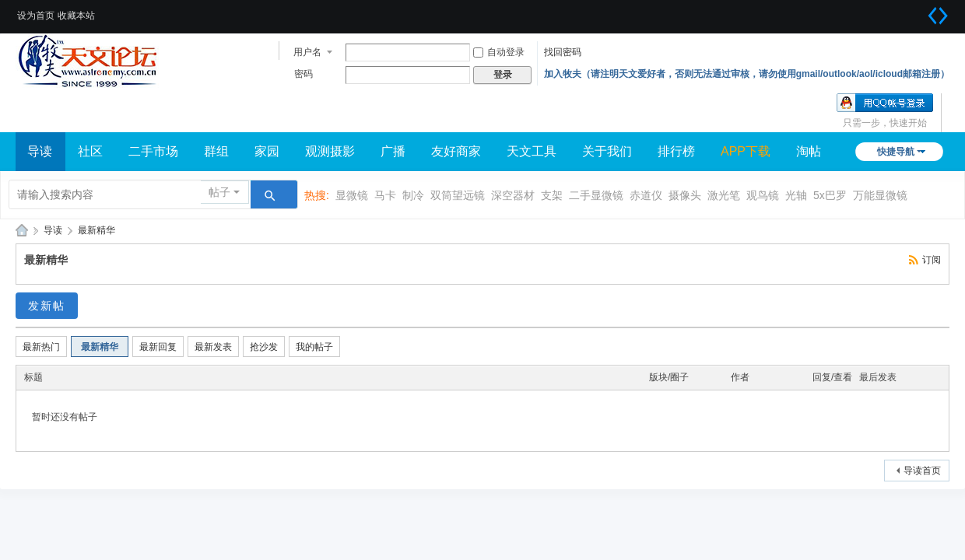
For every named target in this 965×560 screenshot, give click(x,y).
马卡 (385, 195)
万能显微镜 (880, 195)
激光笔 (724, 195)
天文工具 (532, 151)
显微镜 (352, 195)
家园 (267, 151)
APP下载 (746, 151)
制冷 (413, 195)
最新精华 (96, 230)
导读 (40, 151)
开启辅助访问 (918, 11)
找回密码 (563, 52)
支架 (552, 195)
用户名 (307, 52)
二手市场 (153, 151)
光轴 (796, 195)
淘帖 (809, 151)
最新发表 (213, 347)
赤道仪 (646, 195)
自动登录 (499, 52)
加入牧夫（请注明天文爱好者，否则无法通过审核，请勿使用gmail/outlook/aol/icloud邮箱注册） (747, 74)
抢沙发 (264, 347)
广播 (393, 151)
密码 (304, 74)
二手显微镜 (596, 195)
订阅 (932, 260)
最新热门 (41, 347)
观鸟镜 (763, 195)
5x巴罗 (830, 195)
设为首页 (36, 16)
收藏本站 (76, 16)
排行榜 (676, 151)
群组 (216, 151)
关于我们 (607, 151)
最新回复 (158, 347)
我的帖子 (314, 347)
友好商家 (456, 151)
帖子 (219, 192)
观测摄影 (330, 151)
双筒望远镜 (458, 195)
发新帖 (47, 306)
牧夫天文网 (22, 231)
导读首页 (922, 471)
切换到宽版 (938, 16)
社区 (90, 151)
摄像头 (685, 195)
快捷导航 (896, 152)
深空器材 (513, 195)
